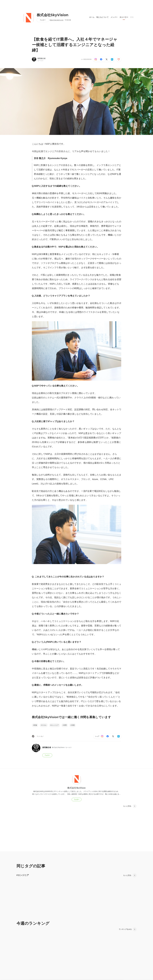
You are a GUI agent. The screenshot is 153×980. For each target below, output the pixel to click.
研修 (35, 725)
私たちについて (102, 17)
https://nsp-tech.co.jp (57, 20)
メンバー (114, 17)
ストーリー (124, 17)
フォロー (43, 20)
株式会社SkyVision (53, 15)
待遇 (73, 725)
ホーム (92, 17)
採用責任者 (42, 58)
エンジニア (55, 725)
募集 (132, 17)
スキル (44, 725)
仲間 (65, 725)
